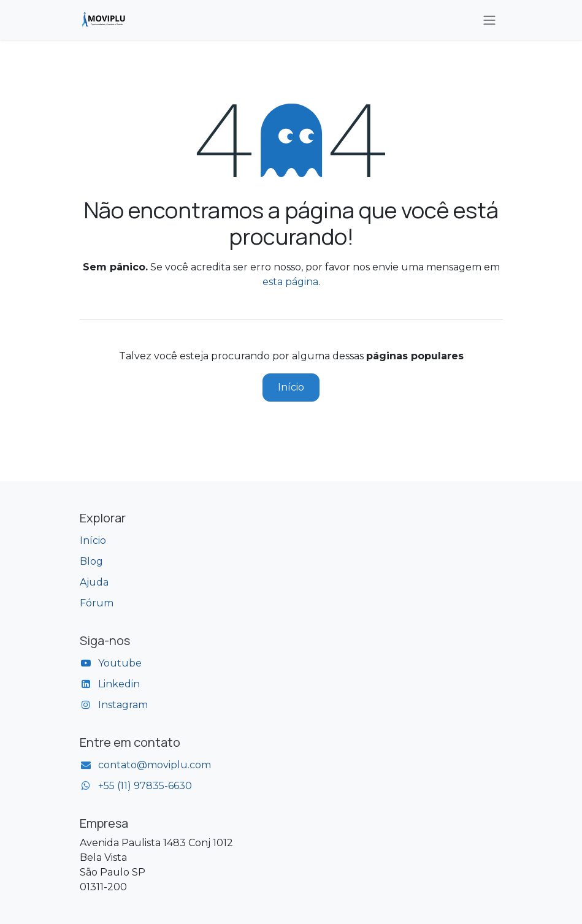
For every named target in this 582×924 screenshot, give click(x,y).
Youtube (120, 663)
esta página (290, 282)
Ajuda (94, 582)
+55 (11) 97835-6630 (145, 786)
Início (291, 387)
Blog (91, 561)
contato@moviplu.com (155, 765)
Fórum (97, 603)
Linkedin (119, 684)
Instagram (123, 705)
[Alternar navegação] (489, 20)
